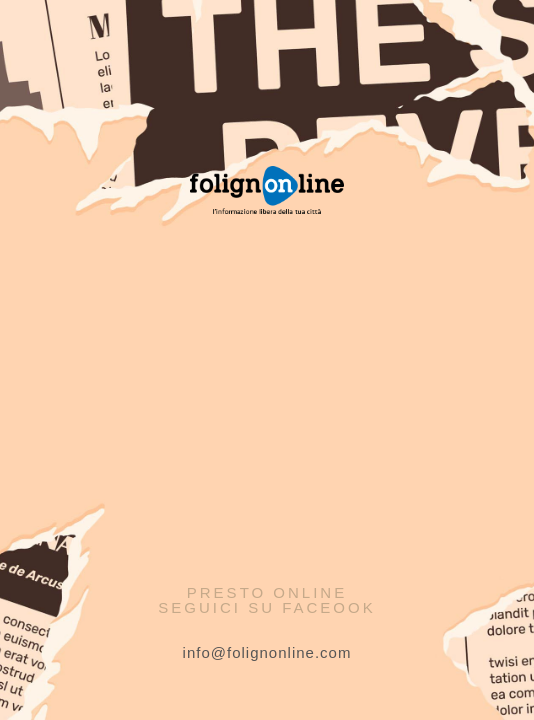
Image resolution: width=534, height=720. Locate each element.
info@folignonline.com (267, 652)
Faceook (329, 607)
